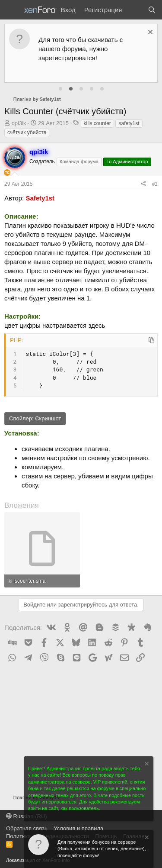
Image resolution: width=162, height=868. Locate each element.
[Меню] (12, 10)
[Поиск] (152, 10)
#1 (155, 184)
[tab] (60, 89)
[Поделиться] (143, 184)
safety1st (129, 123)
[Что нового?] (135, 10)
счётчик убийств (27, 132)
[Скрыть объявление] (149, 33)
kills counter (97, 123)
